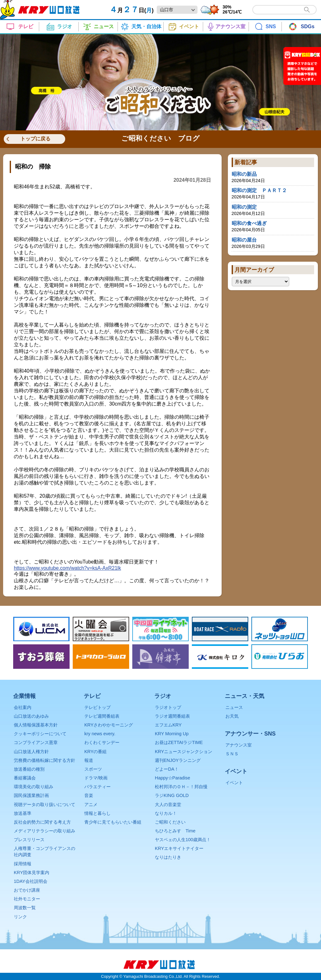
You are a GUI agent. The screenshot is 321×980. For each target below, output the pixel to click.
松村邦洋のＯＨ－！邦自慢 (181, 787)
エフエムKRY (168, 725)
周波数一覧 (25, 908)
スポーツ (93, 769)
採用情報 (23, 864)
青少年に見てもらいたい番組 (113, 822)
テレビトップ (97, 707)
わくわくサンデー (102, 742)
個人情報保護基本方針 (36, 725)
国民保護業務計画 (31, 795)
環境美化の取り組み (34, 787)
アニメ (91, 804)
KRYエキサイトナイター (179, 848)
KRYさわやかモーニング (109, 725)
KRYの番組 (95, 752)
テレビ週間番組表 (102, 716)
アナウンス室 (239, 745)
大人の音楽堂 (168, 804)
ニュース (234, 707)
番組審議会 (25, 778)
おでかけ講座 (27, 890)
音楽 (89, 795)
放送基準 (23, 813)
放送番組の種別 (29, 769)
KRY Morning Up (172, 734)
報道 (89, 760)
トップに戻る (35, 139)
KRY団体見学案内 (32, 873)
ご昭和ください (170, 822)
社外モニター (27, 899)
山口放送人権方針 (31, 752)
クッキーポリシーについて (40, 734)
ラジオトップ (168, 707)
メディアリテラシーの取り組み (45, 831)
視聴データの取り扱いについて (45, 804)
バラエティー (97, 787)
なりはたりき (168, 857)
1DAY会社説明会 (31, 881)
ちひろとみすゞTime (175, 831)
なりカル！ (166, 813)
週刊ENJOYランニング (178, 760)
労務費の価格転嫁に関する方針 (45, 760)
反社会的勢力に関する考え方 (42, 822)
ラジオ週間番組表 (172, 716)
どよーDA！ (167, 769)
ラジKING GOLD (172, 795)
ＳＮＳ (232, 754)
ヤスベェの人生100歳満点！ (183, 840)
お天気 (232, 716)
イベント (234, 783)
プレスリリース (29, 840)
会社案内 (23, 707)
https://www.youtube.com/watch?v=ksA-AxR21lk (67, 568)
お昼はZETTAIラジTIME (179, 742)
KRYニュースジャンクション (184, 752)
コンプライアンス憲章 (36, 742)
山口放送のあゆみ (31, 716)
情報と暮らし (97, 813)
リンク (20, 917)
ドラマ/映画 (96, 778)
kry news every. (100, 734)
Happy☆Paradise (172, 778)
